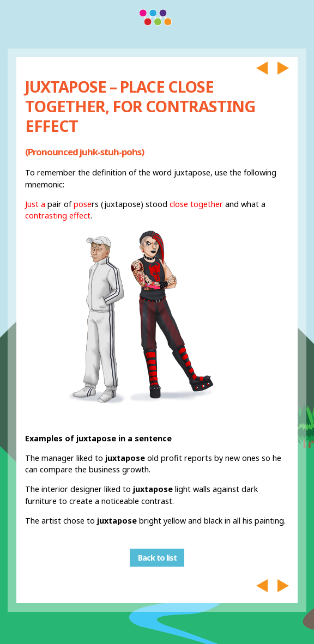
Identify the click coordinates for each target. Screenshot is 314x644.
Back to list (157, 558)
